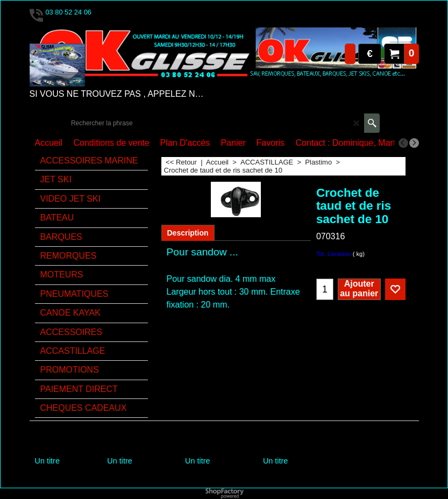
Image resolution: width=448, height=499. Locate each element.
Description (188, 233)
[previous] (403, 143)
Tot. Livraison (334, 254)
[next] (414, 143)
